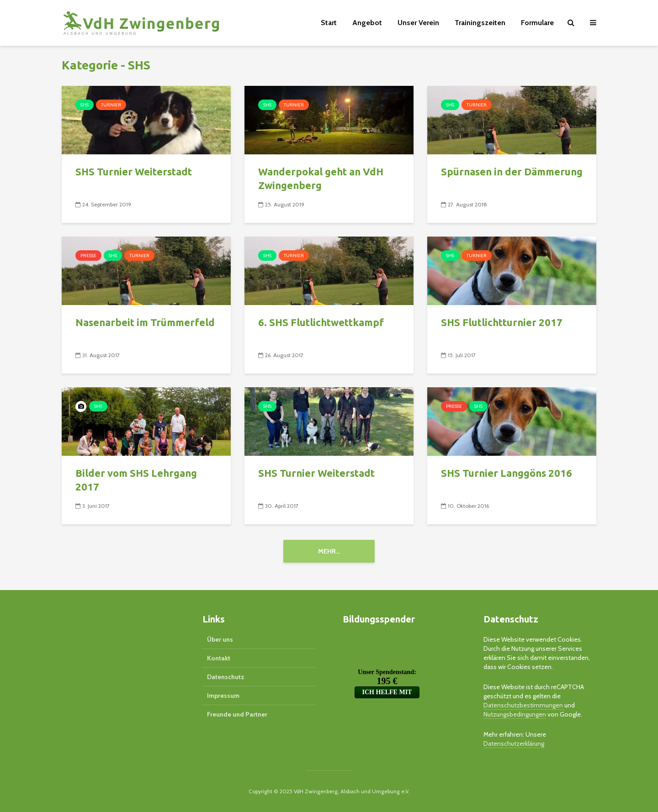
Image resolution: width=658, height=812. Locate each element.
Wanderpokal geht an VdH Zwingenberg (321, 178)
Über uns (220, 639)
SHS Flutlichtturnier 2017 (502, 322)
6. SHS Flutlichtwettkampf (321, 322)
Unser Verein (418, 23)
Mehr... (329, 551)
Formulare (537, 23)
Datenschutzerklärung (514, 743)
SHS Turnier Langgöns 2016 (507, 473)
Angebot (367, 23)
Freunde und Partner (237, 714)
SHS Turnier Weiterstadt (134, 171)
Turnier (111, 105)
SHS (85, 105)
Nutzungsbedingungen (515, 714)
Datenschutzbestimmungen (524, 705)
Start (329, 23)
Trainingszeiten (480, 23)
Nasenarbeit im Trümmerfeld (145, 322)
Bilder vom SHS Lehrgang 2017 (136, 480)
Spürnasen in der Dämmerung (512, 171)
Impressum (223, 696)
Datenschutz (226, 677)
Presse (88, 256)
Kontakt (219, 658)
